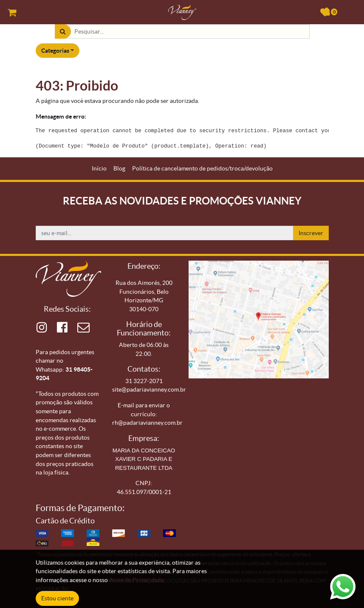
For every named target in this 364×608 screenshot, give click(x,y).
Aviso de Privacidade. (137, 580)
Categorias (55, 51)
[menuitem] (99, 169)
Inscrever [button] (311, 233)
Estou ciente (57, 598)
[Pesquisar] (63, 32)
